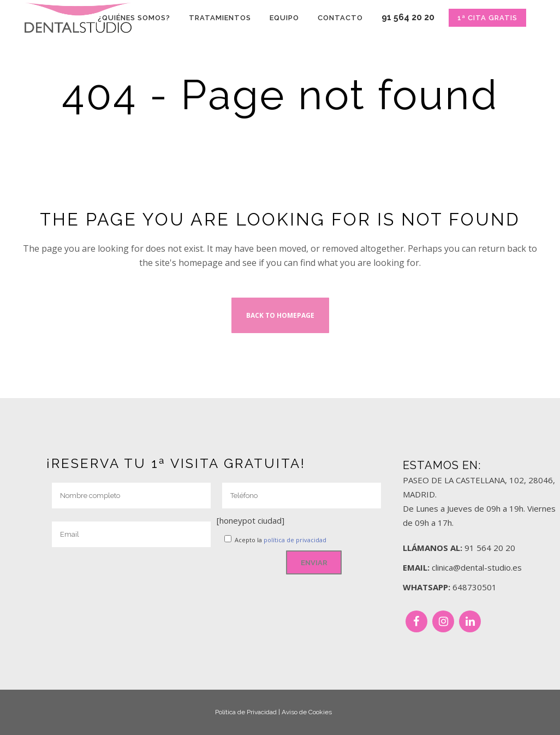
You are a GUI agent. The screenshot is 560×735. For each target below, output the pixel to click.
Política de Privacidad (246, 712)
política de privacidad (295, 540)
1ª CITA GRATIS (487, 18)
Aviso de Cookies (307, 712)
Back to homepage (280, 315)
